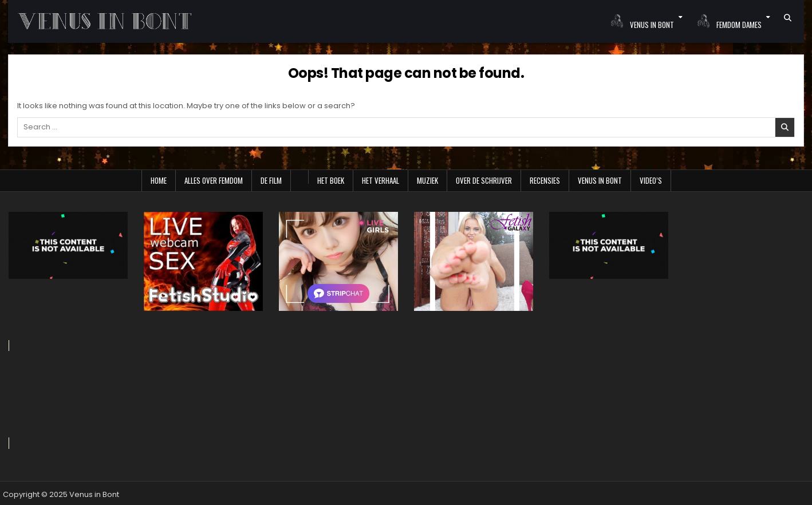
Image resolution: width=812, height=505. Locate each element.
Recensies (545, 180)
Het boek (331, 180)
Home (159, 180)
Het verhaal (381, 180)
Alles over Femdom (214, 180)
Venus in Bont (600, 180)
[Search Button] (788, 18)
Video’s (651, 180)
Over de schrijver (484, 180)
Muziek (427, 180)
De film (271, 180)
